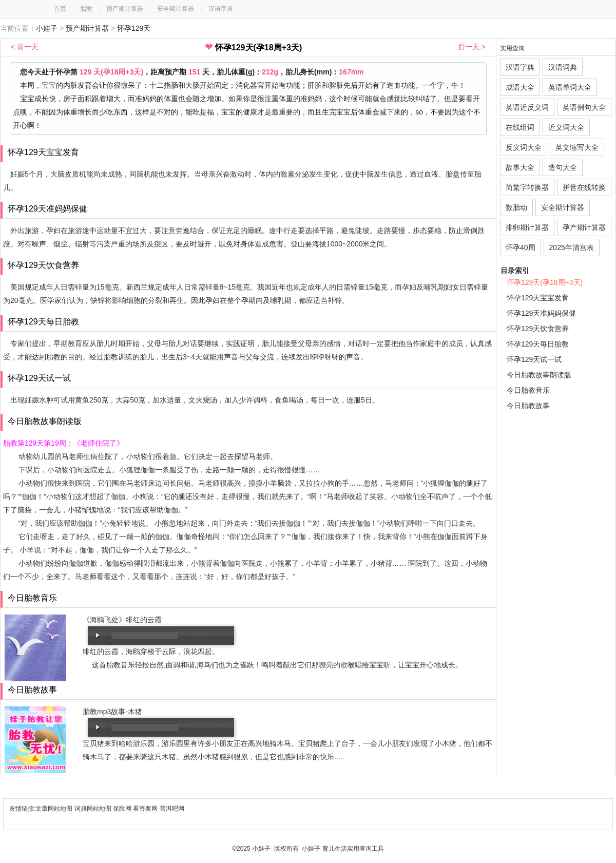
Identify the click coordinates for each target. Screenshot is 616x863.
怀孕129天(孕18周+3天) (545, 282)
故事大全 (520, 167)
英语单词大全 (570, 87)
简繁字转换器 (527, 187)
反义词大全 (524, 147)
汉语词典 (563, 67)
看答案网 (145, 809)
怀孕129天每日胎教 (538, 344)
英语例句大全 (584, 107)
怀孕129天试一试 (534, 359)
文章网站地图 (55, 809)
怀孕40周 (521, 247)
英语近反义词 (527, 107)
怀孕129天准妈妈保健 (541, 313)
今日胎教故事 (528, 406)
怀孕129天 (134, 28)
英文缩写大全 (577, 147)
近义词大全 (566, 127)
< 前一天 (25, 47)
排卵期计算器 (527, 227)
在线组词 (520, 127)
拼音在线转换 (584, 187)
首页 (60, 9)
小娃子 (47, 28)
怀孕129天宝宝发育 (538, 298)
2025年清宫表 (572, 247)
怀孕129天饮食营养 (538, 329)
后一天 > (472, 47)
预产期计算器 (125, 9)
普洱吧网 (172, 809)
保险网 (122, 809)
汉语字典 (221, 9)
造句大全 (563, 167)
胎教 (86, 9)
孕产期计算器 (584, 227)
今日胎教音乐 (528, 390)
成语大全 (520, 87)
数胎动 (516, 207)
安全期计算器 (176, 9)
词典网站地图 (94, 809)
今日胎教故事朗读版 (539, 375)
